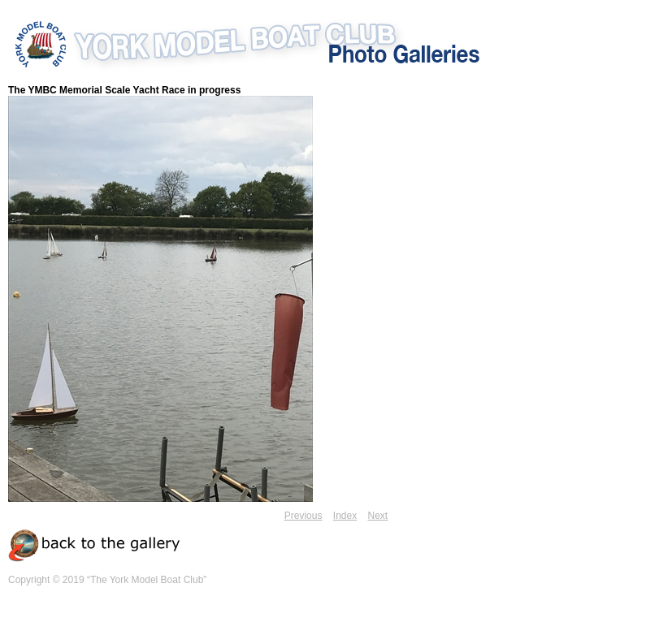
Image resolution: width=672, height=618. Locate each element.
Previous (303, 516)
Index (345, 516)
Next (378, 516)
